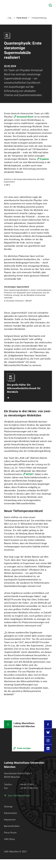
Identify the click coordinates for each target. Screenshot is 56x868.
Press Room (22, 18)
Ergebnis (44, 159)
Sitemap (8, 807)
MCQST (30, 474)
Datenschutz (10, 813)
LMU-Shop (9, 839)
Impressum (10, 820)
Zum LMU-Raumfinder (19, 796)
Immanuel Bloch (25, 117)
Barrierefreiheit (12, 826)
